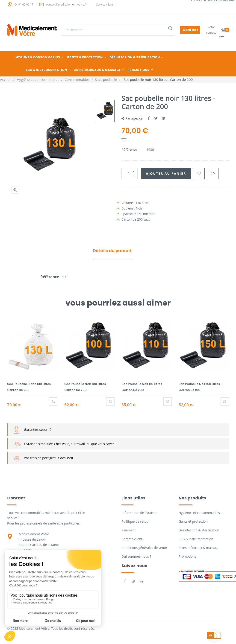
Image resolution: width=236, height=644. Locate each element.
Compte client (132, 539)
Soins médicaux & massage (199, 548)
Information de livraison (139, 513)
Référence (129, 150)
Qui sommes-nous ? (136, 556)
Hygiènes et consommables (199, 513)
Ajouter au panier (166, 173)
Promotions (187, 556)
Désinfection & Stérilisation (199, 530)
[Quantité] (130, 173)
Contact (190, 30)
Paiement (129, 530)
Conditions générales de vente (144, 548)
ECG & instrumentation (196, 539)
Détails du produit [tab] (112, 251)
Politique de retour (136, 521)
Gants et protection (193, 521)
